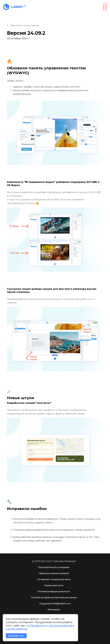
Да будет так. (16, 636)
